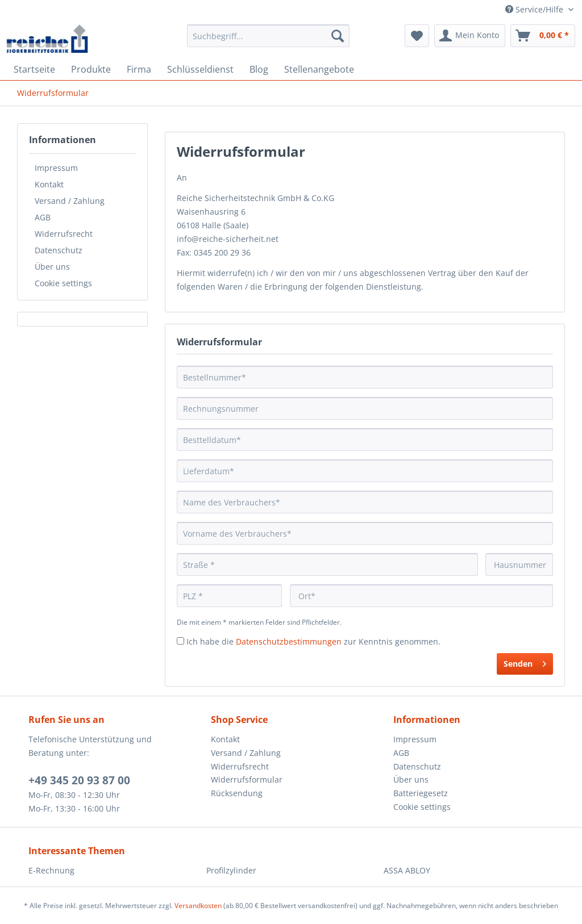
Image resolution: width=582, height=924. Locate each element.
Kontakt (49, 184)
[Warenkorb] (543, 36)
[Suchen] (338, 36)
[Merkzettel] (417, 36)
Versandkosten (198, 906)
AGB (43, 217)
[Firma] (139, 69)
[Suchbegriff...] (269, 36)
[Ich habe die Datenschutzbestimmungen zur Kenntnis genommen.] (180, 641)
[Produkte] (91, 69)
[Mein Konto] (470, 36)
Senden (525, 662)
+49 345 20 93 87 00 (79, 780)
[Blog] (259, 69)
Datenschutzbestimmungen (289, 641)
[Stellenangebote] (319, 69)
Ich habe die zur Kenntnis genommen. (313, 641)
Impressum (56, 168)
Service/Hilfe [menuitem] (535, 9)
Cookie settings (63, 283)
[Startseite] (34, 69)
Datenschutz (59, 250)
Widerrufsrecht (64, 234)
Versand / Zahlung (70, 201)
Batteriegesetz (421, 793)
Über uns (52, 267)
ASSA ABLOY (407, 870)
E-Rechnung (51, 870)
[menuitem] (269, 41)
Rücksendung (237, 793)
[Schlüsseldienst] (200, 69)
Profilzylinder (231, 870)
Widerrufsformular (247, 779)
